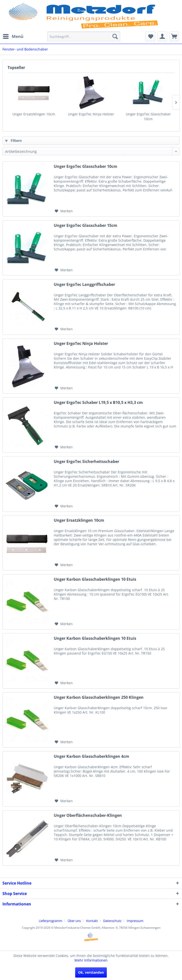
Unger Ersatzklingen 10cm (34, 114)
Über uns (74, 921)
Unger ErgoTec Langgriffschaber (84, 285)
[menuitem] (13, 36)
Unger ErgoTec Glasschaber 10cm (148, 116)
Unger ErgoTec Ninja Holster (91, 114)
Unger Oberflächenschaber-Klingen (88, 815)
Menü (13, 36)
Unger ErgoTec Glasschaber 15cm (86, 226)
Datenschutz (112, 921)
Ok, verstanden (91, 972)
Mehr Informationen (91, 960)
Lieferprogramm (50, 921)
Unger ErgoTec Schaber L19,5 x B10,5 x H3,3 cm (98, 403)
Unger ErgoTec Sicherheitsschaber (86, 462)
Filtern (13, 141)
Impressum (135, 921)
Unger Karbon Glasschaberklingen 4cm (91, 756)
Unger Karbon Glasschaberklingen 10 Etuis (95, 579)
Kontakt (92, 921)
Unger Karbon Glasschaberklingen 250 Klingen (99, 697)
